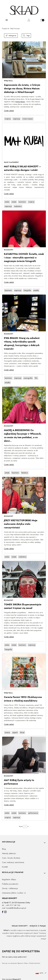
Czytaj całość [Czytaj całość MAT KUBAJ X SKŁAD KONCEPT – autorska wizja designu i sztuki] (9, 194)
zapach (15, 732)
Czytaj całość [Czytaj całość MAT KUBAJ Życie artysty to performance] (9, 805)
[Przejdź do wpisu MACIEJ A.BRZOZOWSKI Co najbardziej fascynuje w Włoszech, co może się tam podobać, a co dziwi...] (24, 405)
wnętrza (8, 119)
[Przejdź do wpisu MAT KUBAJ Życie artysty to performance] (24, 755)
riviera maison (28, 119)
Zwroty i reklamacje (10, 888)
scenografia (28, 378)
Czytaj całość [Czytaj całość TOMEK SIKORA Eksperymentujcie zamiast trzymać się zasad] (9, 637)
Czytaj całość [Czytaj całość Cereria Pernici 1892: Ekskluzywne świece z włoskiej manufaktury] (9, 724)
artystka (36, 290)
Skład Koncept (11, 29)
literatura (25, 473)
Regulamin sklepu (9, 879)
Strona (21, 826)
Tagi (26, 36)
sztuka (7, 202)
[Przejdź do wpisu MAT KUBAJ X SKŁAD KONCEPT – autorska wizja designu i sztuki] (24, 141)
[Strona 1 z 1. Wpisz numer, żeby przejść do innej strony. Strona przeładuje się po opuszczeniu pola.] (25, 827)
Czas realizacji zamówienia (13, 862)
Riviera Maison (20, 102)
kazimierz (22, 202)
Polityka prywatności (10, 884)
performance (33, 813)
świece (7, 732)
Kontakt (5, 867)
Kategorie (11, 36)
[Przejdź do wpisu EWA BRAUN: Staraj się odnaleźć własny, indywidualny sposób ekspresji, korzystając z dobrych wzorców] (24, 313)
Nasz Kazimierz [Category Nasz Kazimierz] (11, 162)
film (36, 378)
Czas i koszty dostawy (11, 858)
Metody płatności (9, 853)
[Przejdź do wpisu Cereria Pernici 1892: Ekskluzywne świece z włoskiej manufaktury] (24, 672)
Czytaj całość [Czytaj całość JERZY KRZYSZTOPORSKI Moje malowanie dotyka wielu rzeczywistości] (9, 549)
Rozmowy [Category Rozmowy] (9, 250)
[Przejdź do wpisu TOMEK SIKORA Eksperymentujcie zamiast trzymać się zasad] (24, 579)
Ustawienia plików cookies (13, 893)
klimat (22, 732)
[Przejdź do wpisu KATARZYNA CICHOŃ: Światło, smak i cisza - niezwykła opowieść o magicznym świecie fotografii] (24, 229)
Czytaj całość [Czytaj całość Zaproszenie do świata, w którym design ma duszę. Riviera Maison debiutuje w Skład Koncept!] (9, 111)
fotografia (27, 290)
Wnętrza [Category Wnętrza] (8, 81)
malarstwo (18, 206)
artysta (14, 202)
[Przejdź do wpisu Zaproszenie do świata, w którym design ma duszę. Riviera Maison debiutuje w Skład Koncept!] (24, 60)
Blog (4, 849)
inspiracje (17, 119)
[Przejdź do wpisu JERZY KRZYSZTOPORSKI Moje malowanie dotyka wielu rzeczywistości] (24, 495)
